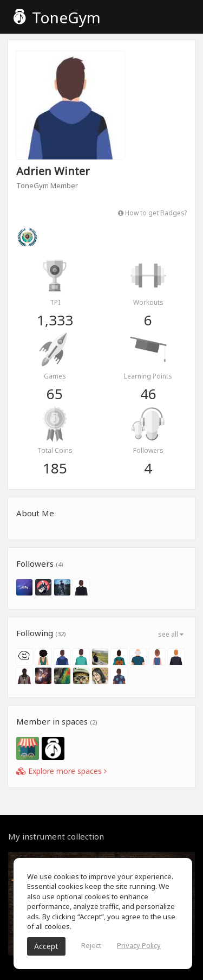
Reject (91, 945)
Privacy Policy (139, 945)
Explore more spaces (61, 771)
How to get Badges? (152, 213)
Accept (46, 946)
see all (171, 634)
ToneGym (57, 17)
